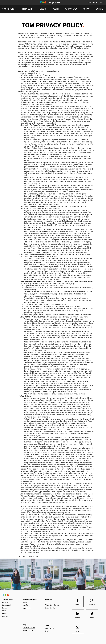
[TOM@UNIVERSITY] (56, 3)
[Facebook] (78, 604)
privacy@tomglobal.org (79, 402)
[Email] (78, 631)
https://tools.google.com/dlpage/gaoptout (77, 361)
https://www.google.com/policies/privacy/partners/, (42, 358)
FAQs (25, 602)
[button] (99, 9)
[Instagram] (92, 604)
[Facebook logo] (78, 600)
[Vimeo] (92, 618)
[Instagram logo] (92, 600)
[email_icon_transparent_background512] (78, 627)
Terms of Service (39, 36)
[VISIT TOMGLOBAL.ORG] (96, 3)
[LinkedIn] (78, 618)
